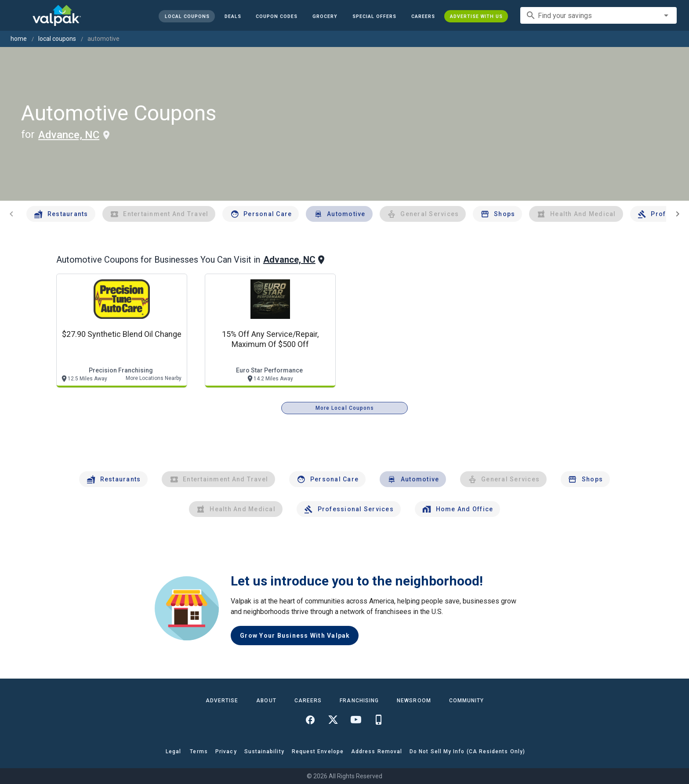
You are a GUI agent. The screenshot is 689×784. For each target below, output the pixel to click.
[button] (374, 16)
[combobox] (598, 15)
